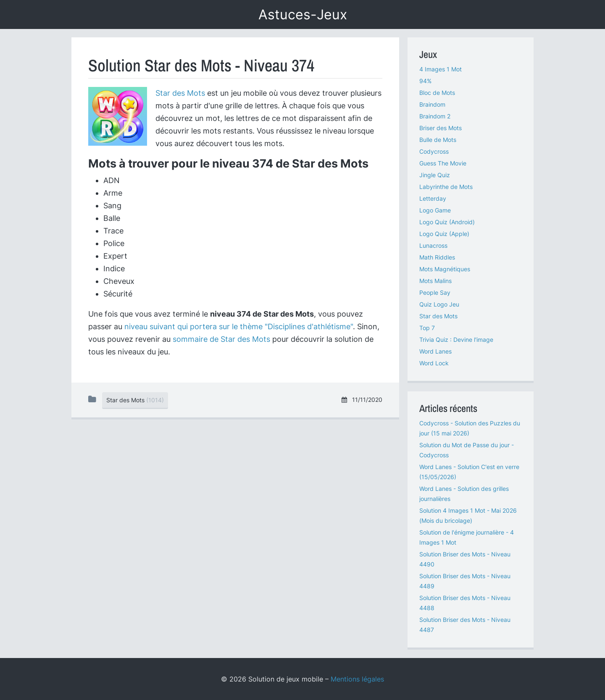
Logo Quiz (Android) (447, 222)
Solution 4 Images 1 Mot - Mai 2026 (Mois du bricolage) (468, 515)
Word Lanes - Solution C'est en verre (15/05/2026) (469, 472)
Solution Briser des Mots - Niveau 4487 (465, 625)
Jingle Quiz (435, 175)
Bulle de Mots (438, 140)
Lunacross (433, 245)
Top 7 (427, 328)
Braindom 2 (435, 116)
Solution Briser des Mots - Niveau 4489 (465, 581)
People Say (435, 292)
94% (425, 81)
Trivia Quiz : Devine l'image (456, 340)
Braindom (432, 104)
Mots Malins (435, 281)
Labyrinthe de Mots (446, 187)
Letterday (433, 198)
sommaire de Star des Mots (221, 339)
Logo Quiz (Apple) (444, 234)
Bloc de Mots (437, 93)
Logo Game (435, 210)
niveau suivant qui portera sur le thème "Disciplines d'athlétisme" (239, 326)
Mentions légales (357, 679)
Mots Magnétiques (445, 269)
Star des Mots (180, 93)
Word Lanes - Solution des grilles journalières (464, 494)
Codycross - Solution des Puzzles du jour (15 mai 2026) (470, 428)
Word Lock (434, 363)
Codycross (434, 151)
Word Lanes (435, 351)
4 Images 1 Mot (441, 69)
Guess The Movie (443, 163)
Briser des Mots (441, 128)
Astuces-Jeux (303, 14)
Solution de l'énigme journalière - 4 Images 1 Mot (467, 537)
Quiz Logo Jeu (439, 304)
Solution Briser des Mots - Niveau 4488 (465, 603)
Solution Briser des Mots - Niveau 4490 (465, 559)
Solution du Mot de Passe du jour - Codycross (467, 450)
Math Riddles (437, 257)
